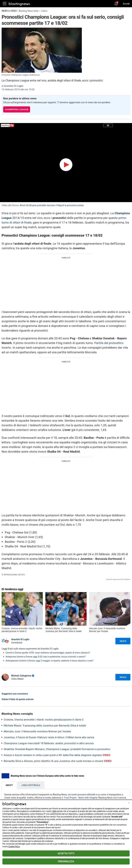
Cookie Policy (14, 847)
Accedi (126, 4)
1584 (54, 811)
